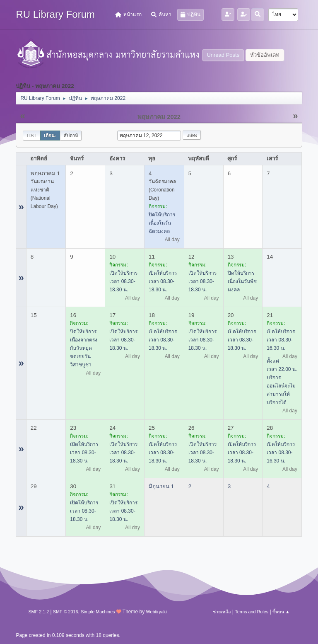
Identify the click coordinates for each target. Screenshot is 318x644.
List (31, 136)
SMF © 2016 (66, 612)
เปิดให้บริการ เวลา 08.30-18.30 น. (123, 281)
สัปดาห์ (71, 136)
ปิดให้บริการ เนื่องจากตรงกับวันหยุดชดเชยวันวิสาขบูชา (84, 348)
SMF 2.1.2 (39, 612)
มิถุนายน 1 (161, 486)
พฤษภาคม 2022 (159, 117)
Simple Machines (98, 612)
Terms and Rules (252, 612)
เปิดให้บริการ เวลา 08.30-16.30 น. (281, 340)
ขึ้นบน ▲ (281, 612)
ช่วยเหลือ (222, 612)
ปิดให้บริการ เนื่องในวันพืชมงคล (242, 281)
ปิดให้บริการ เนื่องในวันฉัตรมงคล (162, 223)
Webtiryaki (156, 612)
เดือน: (50, 136)
